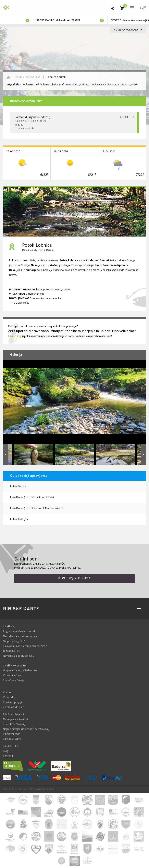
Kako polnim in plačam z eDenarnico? (25, 646)
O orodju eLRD (12, 651)
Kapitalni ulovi (11, 746)
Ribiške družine (12, 739)
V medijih (8, 756)
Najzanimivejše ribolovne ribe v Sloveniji (26, 729)
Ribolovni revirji (12, 734)
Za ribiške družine (14, 707)
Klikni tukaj (15, 336)
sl (143, 8)
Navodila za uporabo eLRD (19, 656)
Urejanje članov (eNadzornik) (20, 670)
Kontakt (7, 692)
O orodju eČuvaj (13, 675)
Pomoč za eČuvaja (14, 680)
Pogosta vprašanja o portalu (20, 631)
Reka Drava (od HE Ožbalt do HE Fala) (32, 497)
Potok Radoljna (19, 519)
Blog (6, 751)
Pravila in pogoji (12, 702)
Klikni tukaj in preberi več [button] (74, 578)
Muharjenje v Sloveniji (15, 719)
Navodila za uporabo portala (20, 636)
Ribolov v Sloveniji (13, 714)
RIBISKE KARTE (21, 609)
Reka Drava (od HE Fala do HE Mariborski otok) (37, 508)
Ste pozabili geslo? (14, 641)
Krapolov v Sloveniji (14, 724)
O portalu (9, 697)
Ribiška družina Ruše (28, 77)
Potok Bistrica (18, 486)
